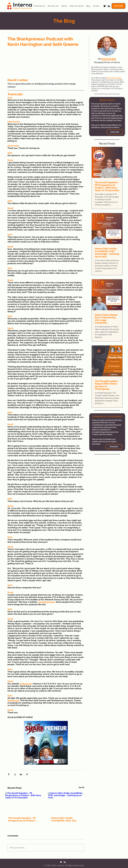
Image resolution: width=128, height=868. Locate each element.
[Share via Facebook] (9, 774)
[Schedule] (114, 447)
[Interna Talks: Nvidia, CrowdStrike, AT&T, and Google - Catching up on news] (67, 803)
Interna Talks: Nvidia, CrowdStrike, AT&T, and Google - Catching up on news (67, 819)
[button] (118, 6)
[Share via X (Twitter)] (15, 774)
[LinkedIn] (109, 6)
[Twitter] (105, 6)
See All (81, 787)
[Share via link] (27, 774)
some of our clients (114, 78)
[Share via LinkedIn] (21, 774)
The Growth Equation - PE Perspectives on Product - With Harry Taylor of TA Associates (22, 819)
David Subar (109, 59)
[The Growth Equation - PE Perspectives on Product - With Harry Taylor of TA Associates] (24, 803)
